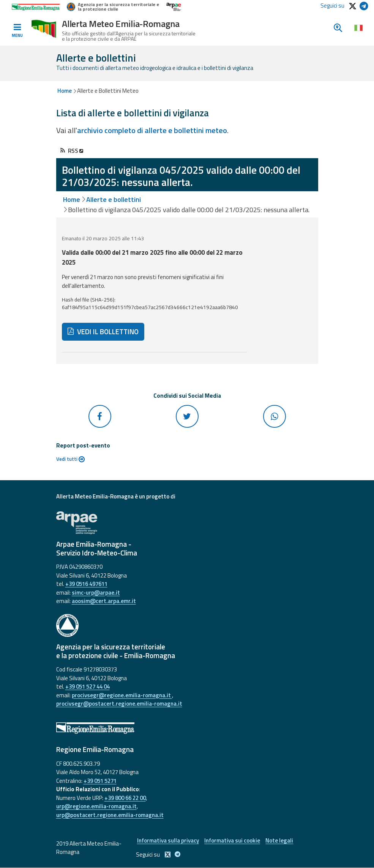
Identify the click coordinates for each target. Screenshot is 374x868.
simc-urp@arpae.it (96, 593)
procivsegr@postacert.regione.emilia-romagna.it (119, 704)
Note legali (280, 840)
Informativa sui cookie (232, 840)
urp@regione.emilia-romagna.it (96, 806)
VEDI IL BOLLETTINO (103, 332)
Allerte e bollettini (114, 199)
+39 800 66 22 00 (125, 798)
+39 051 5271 (100, 781)
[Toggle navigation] (17, 31)
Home (65, 91)
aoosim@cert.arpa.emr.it (104, 601)
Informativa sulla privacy (168, 840)
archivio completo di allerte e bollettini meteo (152, 130)
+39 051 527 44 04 (88, 686)
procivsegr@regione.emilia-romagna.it (122, 695)
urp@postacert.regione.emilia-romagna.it (110, 815)
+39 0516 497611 (86, 584)
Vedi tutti (70, 459)
